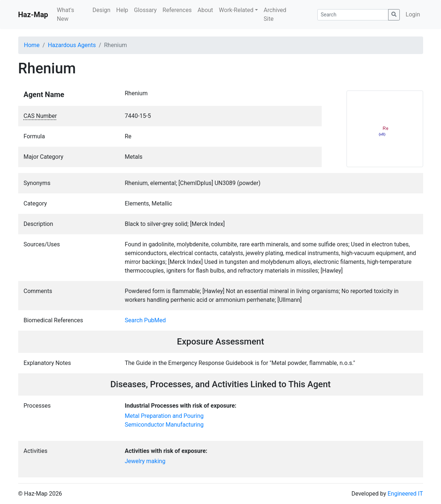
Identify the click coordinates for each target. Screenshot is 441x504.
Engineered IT (405, 494)
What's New (65, 14)
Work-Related (236, 10)
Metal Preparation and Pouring (164, 416)
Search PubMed (145, 320)
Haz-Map (33, 15)
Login (413, 14)
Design (102, 10)
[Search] (353, 15)
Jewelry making (145, 461)
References (177, 10)
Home (32, 45)
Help (122, 10)
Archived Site (275, 14)
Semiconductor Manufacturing (164, 425)
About (205, 10)
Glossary (145, 10)
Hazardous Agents (72, 45)
